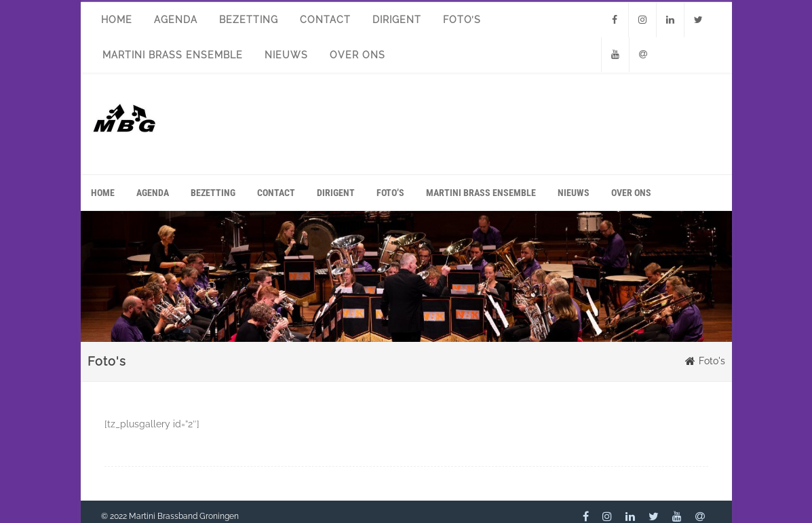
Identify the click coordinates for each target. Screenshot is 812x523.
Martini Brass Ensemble (173, 55)
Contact (325, 20)
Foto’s (462, 20)
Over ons (357, 55)
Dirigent (397, 20)
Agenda (176, 20)
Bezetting (249, 20)
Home (117, 20)
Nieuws (286, 55)
